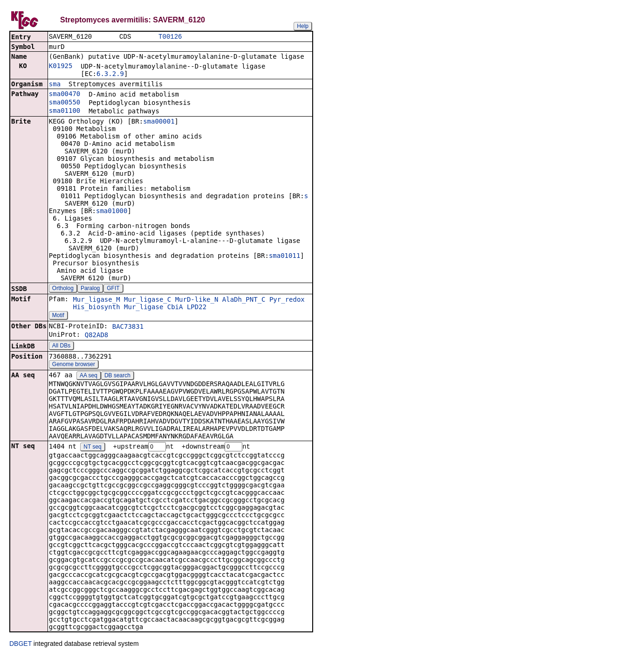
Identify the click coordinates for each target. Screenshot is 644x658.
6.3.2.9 (110, 75)
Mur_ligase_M (96, 300)
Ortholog (63, 289)
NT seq (92, 448)
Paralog (90, 289)
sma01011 (284, 256)
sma (55, 85)
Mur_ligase (144, 308)
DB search (117, 376)
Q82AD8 (97, 336)
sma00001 (159, 122)
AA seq (89, 376)
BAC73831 (128, 327)
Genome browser (74, 365)
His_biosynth (96, 308)
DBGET (21, 645)
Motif (58, 316)
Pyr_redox (287, 300)
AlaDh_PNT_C (244, 300)
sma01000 (112, 212)
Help (303, 26)
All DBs (61, 346)
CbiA (175, 308)
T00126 (170, 37)
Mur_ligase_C (147, 300)
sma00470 (65, 95)
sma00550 (65, 103)
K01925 (61, 67)
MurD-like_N (197, 300)
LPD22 (197, 308)
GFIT (113, 289)
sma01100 (65, 111)
